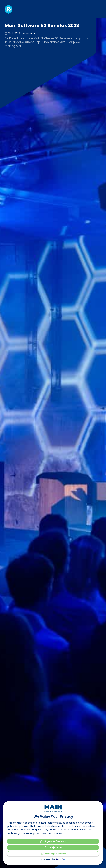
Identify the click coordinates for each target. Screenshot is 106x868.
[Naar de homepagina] (8, 9)
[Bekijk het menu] (99, 9)
